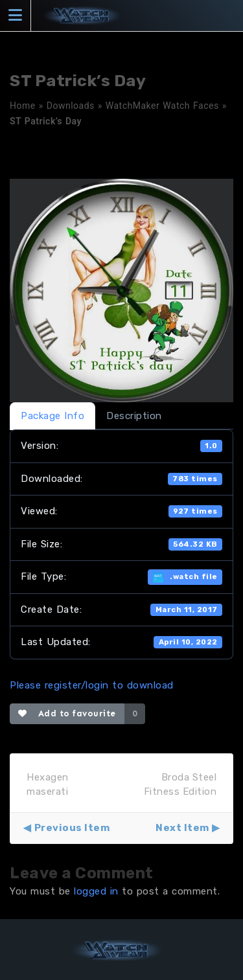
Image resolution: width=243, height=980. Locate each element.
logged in (96, 891)
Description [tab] (134, 416)
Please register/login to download (92, 685)
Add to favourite (67, 713)
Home (23, 106)
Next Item (182, 828)
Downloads (71, 106)
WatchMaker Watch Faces (162, 106)
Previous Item (72, 828)
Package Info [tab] (52, 416)
